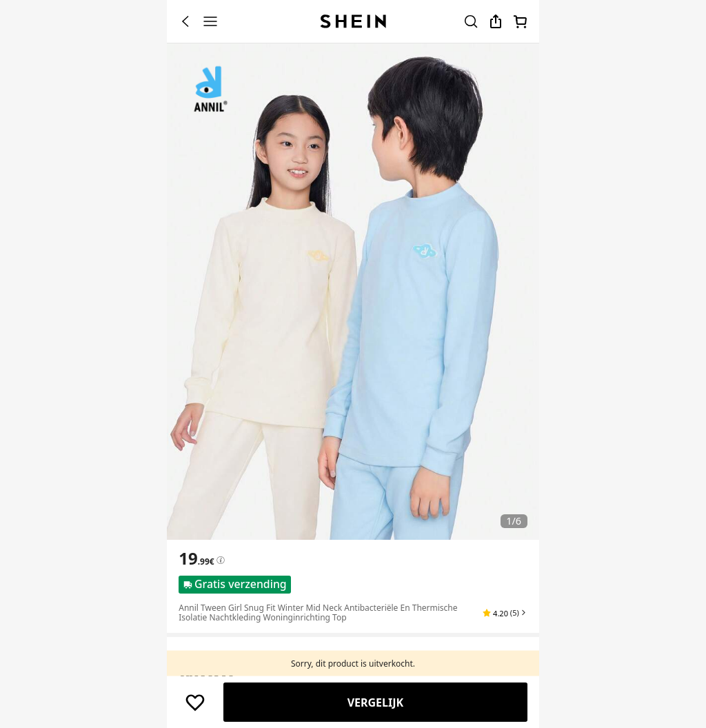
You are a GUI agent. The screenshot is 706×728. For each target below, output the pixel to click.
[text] (196, 558)
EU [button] (250, 672)
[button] (505, 613)
